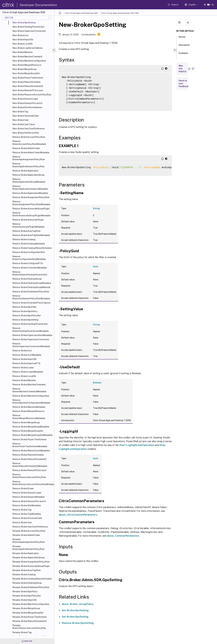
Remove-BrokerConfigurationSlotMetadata (29, 258)
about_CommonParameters (123, 536)
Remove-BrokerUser (22, 522)
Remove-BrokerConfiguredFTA (28, 263)
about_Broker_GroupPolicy (78, 604)
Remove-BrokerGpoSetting (25, 320)
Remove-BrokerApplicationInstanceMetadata (30, 188)
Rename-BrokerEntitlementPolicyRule (31, 587)
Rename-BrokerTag (22, 632)
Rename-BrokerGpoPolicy (25, 592)
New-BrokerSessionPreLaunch (27, 103)
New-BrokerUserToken (24, 124)
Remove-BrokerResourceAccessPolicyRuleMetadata (33, 483)
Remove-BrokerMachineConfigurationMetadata (31, 401)
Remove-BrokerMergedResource (28, 411)
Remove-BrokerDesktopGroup (27, 279)
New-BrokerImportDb (23, 40)
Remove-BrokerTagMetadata (27, 514)
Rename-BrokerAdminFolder (26, 535)
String (96, 208)
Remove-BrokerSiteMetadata (27, 505)
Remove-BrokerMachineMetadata (29, 407)
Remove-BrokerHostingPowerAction (30, 324)
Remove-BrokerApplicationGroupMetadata (29, 180)
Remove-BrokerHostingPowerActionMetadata (30, 330)
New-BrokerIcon (20, 35)
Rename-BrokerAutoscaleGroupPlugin (31, 566)
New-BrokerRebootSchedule (26, 82)
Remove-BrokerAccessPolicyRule (29, 137)
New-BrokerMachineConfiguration (29, 61)
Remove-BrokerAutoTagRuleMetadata (31, 235)
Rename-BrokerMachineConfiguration (31, 604)
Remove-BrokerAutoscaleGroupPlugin (31, 209)
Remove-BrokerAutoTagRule (26, 231)
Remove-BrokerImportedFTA (26, 363)
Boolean (97, 383)
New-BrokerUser (21, 120)
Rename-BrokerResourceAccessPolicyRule (29, 627)
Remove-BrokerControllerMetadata (30, 268)
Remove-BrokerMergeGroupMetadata (31, 427)
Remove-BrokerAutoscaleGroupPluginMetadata (31, 214)
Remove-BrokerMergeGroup (26, 422)
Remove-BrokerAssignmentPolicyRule (31, 197)
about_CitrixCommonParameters (78, 515)
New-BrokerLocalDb (22, 44)
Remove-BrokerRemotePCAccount (29, 470)
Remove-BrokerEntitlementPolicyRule (31, 292)
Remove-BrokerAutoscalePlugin (28, 220)
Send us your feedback (184, 83)
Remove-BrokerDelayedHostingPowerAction (30, 273)
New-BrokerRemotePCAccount (28, 90)
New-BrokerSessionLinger (25, 99)
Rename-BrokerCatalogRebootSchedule (32, 579)
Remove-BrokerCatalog (24, 239)
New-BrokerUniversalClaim (26, 116)
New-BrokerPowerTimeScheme (28, 78)
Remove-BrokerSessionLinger (27, 493)
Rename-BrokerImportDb (24, 600)
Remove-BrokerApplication (25, 171)
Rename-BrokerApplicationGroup (28, 558)
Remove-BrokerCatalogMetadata (29, 244)
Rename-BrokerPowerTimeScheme (29, 617)
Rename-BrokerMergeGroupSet (28, 613)
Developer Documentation (38, 5)
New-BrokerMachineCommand (27, 57)
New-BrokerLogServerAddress (27, 48)
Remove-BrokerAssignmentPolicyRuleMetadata (31, 203)
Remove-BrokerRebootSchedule (28, 455)
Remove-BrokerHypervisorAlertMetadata (32, 335)
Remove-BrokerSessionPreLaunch (29, 501)
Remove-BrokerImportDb (24, 359)
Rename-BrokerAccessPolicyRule (29, 531)
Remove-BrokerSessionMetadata (28, 497)
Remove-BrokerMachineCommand (29, 385)
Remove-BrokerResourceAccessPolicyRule (29, 476)
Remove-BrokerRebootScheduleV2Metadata (30, 465)
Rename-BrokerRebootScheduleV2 (29, 621)
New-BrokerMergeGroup (24, 69)
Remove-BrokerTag (22, 510)
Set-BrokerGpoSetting (75, 617)
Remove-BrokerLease (23, 368)
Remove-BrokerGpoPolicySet (27, 316)
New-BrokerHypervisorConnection (29, 31)
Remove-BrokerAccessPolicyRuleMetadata (29, 143)
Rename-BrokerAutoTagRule (27, 570)
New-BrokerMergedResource (27, 65)
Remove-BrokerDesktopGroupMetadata (32, 283)
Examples (183, 54)
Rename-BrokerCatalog (24, 575)
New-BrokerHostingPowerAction (28, 27)
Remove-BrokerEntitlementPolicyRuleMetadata (31, 297)
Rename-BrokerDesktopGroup (27, 583)
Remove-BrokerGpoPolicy (25, 311)
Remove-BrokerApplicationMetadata (30, 193)
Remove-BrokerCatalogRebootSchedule (32, 248)
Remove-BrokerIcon (22, 351)
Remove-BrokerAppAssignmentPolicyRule (29, 158)
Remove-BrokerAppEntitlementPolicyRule (28, 165)
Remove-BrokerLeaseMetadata (28, 372)
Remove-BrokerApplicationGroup (28, 175)
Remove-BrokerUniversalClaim (27, 518)
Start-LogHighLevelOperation (137, 445)
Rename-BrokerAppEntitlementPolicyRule (28, 548)
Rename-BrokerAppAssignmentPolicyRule (29, 541)
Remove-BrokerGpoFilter (24, 307)
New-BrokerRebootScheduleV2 (28, 86)
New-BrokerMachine (22, 52)
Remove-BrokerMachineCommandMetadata (29, 390)
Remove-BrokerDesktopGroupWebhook (31, 287)
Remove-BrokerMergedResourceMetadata (29, 417)
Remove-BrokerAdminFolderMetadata (31, 153)
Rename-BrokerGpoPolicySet (27, 596)
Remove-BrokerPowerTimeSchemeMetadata (30, 445)
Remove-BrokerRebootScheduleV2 (29, 459)
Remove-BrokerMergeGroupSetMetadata (32, 435)
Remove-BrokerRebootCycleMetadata (31, 451)
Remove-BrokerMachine (24, 380)
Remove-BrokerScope (23, 488)
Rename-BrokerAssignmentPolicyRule (31, 562)
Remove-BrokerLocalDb (24, 376)
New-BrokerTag (20, 112)
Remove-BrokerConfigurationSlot (29, 252)
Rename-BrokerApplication (26, 553)
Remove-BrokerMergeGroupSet (28, 431)
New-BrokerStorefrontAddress (27, 107)
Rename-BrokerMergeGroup (26, 608)
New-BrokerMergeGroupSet (26, 73)
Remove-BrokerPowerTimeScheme (29, 439)
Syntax (182, 38)
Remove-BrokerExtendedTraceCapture (31, 303)
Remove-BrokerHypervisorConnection (31, 339)
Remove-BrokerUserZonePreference (30, 527)
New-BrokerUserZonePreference (28, 129)
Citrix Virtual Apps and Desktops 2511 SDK (120, 13)
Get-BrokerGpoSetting (75, 610)
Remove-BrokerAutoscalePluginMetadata (28, 225)
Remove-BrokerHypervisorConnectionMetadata (31, 345)
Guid (95, 267)
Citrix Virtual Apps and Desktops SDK (81, 13)
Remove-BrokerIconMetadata (27, 355)
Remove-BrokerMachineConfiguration (31, 396)
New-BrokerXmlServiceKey (26, 133)
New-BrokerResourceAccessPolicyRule (32, 95)
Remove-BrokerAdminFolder (26, 148)
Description (184, 46)
